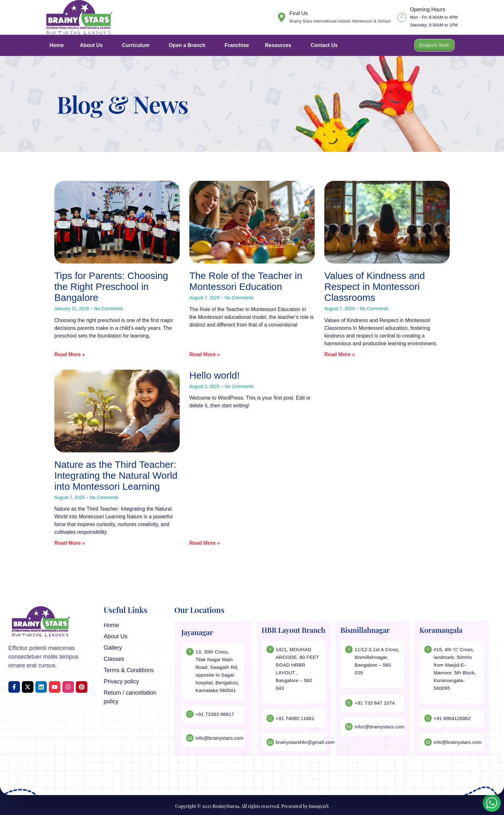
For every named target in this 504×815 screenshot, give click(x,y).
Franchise (237, 45)
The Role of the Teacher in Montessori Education (246, 281)
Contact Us (324, 45)
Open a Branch (189, 45)
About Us (93, 45)
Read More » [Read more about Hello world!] (205, 543)
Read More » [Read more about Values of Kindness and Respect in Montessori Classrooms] (340, 354)
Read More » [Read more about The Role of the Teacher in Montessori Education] (205, 354)
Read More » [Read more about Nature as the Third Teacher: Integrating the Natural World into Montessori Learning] (70, 543)
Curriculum (137, 45)
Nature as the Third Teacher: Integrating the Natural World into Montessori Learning (116, 475)
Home (57, 45)
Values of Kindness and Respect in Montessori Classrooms (375, 287)
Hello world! (215, 375)
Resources (280, 45)
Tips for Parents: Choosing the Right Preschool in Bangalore (111, 287)
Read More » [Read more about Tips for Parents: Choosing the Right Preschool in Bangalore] (70, 354)
